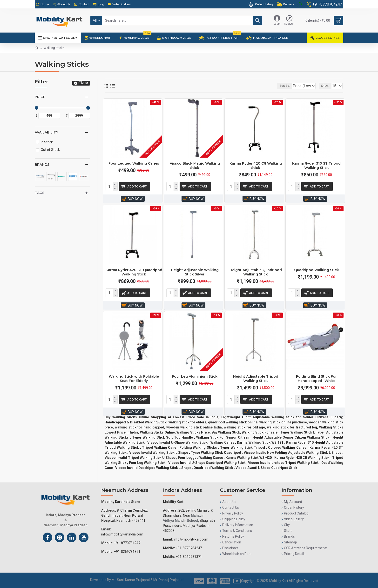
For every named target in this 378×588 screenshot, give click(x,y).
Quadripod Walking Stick (317, 270)
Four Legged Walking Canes (134, 163)
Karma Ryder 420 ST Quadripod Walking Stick (134, 272)
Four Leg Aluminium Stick (195, 376)
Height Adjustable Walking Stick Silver (195, 272)
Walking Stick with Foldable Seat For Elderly (134, 379)
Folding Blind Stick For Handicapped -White (316, 379)
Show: (327, 86)
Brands (42, 165)
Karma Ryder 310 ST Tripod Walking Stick (316, 166)
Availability (46, 132)
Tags (40, 193)
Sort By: (281, 86)
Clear (83, 83)
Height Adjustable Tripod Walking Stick (256, 379)
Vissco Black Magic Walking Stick (195, 166)
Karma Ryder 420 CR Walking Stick (256, 166)
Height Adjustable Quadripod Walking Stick (256, 272)
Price (40, 97)
